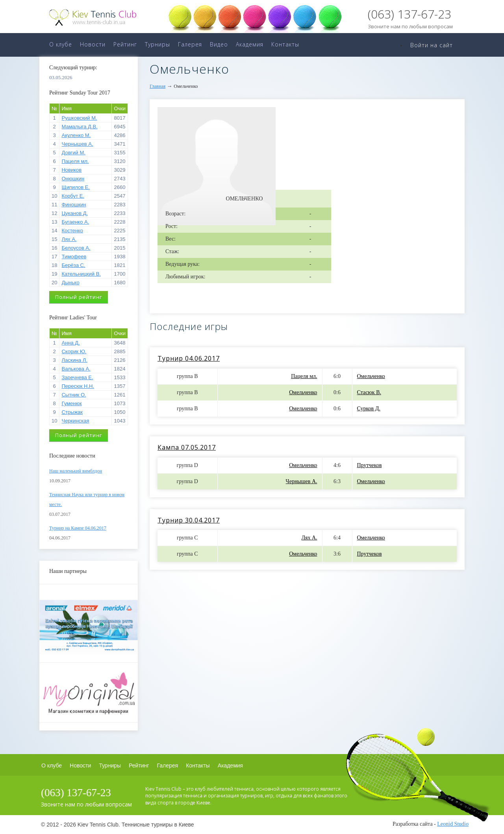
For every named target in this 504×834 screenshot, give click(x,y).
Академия (250, 44)
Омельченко (371, 376)
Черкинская (75, 421)
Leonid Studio (453, 824)
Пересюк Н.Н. (78, 386)
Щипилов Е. (76, 187)
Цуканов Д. (75, 213)
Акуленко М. (76, 135)
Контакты (285, 44)
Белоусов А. (76, 248)
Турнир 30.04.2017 (189, 520)
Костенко (72, 231)
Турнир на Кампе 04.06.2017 (78, 528)
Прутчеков (370, 465)
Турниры (157, 44)
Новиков (71, 170)
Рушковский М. (79, 118)
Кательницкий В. (81, 274)
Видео (219, 44)
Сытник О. (74, 395)
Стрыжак (72, 412)
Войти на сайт (432, 45)
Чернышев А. (77, 144)
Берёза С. (73, 265)
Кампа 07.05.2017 (187, 447)
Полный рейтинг (79, 297)
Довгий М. (73, 153)
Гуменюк (71, 403)
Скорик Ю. (74, 351)
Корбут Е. (73, 196)
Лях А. (69, 239)
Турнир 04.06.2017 (189, 358)
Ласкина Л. (74, 360)
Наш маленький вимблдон (76, 471)
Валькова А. (76, 369)
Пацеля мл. (75, 161)
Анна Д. (70, 343)
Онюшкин (73, 179)
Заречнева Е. (77, 377)
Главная (157, 86)
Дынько (70, 283)
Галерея (190, 44)
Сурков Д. (369, 409)
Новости (93, 44)
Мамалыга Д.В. (79, 127)
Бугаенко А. (75, 222)
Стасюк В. (369, 392)
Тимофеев (74, 257)
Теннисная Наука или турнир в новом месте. (87, 499)
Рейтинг (125, 44)
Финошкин (74, 205)
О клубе (61, 44)
